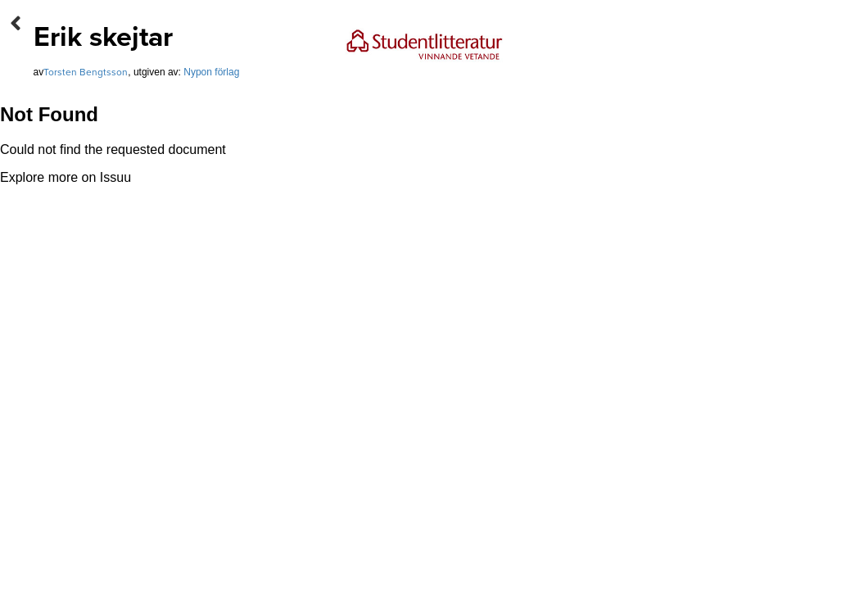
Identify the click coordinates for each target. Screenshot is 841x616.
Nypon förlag (211, 72)
